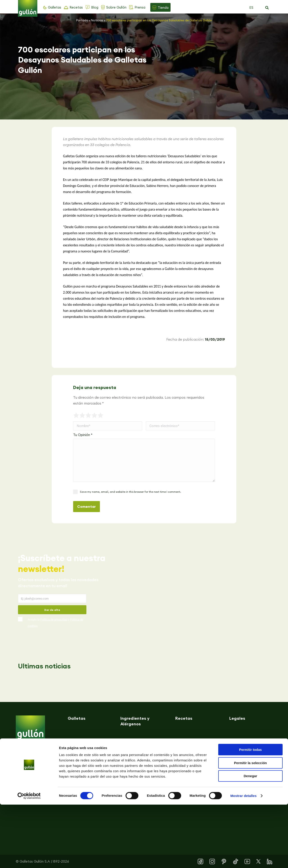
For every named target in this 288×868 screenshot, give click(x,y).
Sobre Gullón (116, 7)
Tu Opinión (83, 435)
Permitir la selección (250, 826)
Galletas (55, 7)
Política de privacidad (54, 620)
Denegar (250, 839)
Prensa (140, 7)
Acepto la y (55, 623)
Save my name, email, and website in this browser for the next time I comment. (130, 492)
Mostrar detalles (244, 859)
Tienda (163, 8)
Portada (82, 20)
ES (251, 8)
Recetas (76, 7)
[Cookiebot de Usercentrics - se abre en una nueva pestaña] (29, 859)
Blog (95, 7)
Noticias (97, 20)
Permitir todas (251, 813)
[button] (267, 8)
